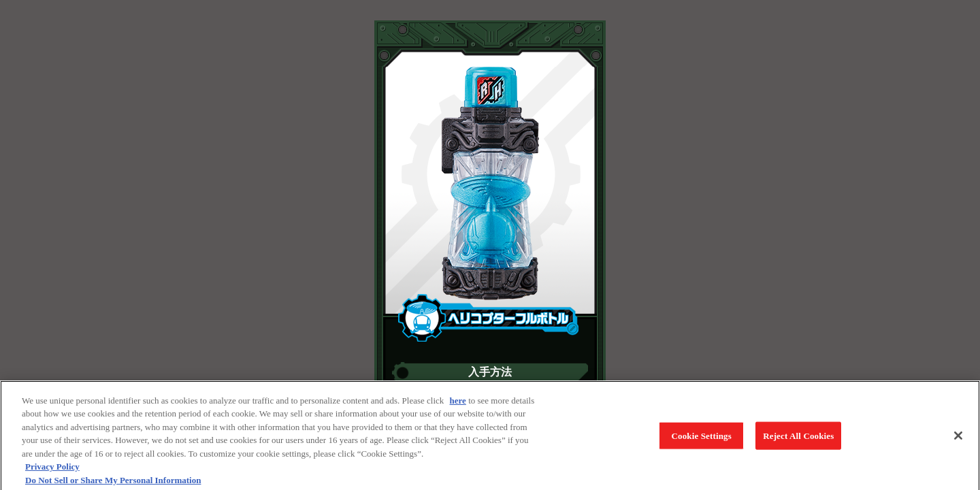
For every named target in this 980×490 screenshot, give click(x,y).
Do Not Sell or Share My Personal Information (113, 483)
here (458, 403)
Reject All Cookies (798, 439)
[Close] (958, 438)
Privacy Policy (52, 469)
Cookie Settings (702, 439)
